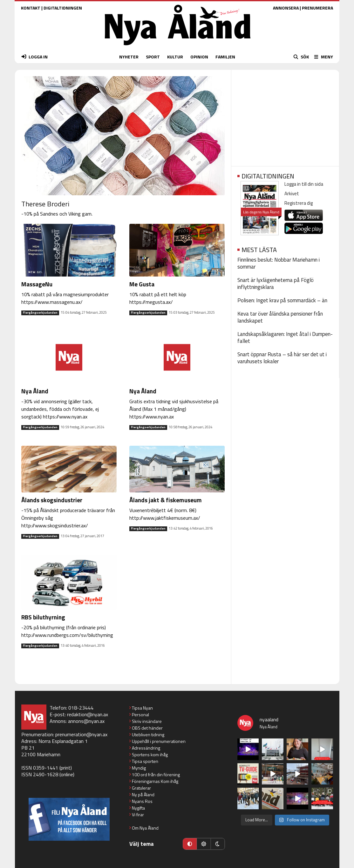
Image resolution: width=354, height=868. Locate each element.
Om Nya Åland (145, 828)
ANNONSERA (286, 8)
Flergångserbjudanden (40, 313)
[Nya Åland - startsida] (178, 47)
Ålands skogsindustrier (52, 500)
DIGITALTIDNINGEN (63, 8)
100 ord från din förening (156, 775)
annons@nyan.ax (86, 721)
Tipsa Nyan (142, 708)
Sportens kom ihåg (150, 754)
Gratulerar (141, 788)
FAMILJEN (225, 57)
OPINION (199, 57)
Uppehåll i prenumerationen (159, 741)
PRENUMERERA (317, 8)
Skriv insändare (147, 721)
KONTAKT (31, 8)
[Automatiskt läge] (190, 844)
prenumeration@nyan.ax (81, 734)
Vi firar (138, 815)
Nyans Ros (142, 801)
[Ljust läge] (204, 844)
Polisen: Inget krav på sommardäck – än (282, 300)
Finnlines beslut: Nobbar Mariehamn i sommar (279, 263)
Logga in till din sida (304, 184)
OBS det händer (147, 728)
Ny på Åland (143, 795)
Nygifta (138, 808)
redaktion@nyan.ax (88, 714)
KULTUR (175, 57)
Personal (140, 714)
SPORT (153, 57)
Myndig (139, 768)
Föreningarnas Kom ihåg (155, 781)
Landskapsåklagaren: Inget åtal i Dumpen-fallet (285, 337)
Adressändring (146, 748)
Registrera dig (299, 203)
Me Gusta (142, 284)
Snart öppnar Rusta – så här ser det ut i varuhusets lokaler (282, 358)
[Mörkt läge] (218, 844)
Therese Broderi (45, 204)
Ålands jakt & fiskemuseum (166, 500)
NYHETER (129, 57)
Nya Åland (35, 391)
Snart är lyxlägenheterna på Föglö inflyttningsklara (276, 284)
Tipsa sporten (145, 761)
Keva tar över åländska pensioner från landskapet (280, 317)
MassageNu (37, 284)
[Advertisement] (285, 116)
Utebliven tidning (148, 734)
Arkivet (292, 194)
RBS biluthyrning (43, 617)
